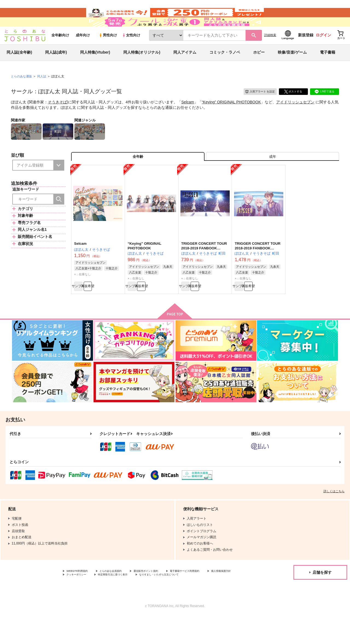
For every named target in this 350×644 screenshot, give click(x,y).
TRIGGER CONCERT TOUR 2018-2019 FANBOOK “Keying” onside (204, 267)
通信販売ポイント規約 (164, 593)
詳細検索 (270, 49)
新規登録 (306, 49)
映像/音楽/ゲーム (292, 67)
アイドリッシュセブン (295, 116)
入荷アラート (256, 105)
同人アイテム (185, 67)
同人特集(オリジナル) (142, 67)
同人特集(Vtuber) (95, 67)
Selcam (188, 116)
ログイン (323, 49)
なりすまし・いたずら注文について (93, 602)
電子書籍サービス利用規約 (212, 593)
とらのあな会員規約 (121, 593)
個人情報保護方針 (80, 598)
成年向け (83, 50)
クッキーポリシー (118, 598)
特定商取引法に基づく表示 (162, 598)
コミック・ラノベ (225, 67)
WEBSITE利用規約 (80, 593)
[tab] (272, 173)
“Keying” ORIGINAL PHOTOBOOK (231, 116)
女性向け (131, 50)
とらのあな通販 (22, 91)
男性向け (108, 50)
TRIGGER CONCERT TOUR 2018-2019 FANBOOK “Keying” (257, 267)
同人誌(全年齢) (19, 67)
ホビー (259, 67)
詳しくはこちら (334, 513)
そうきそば (57, 116)
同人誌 (44, 91)
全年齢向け (60, 50)
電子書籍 (328, 67)
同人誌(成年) (56, 67)
